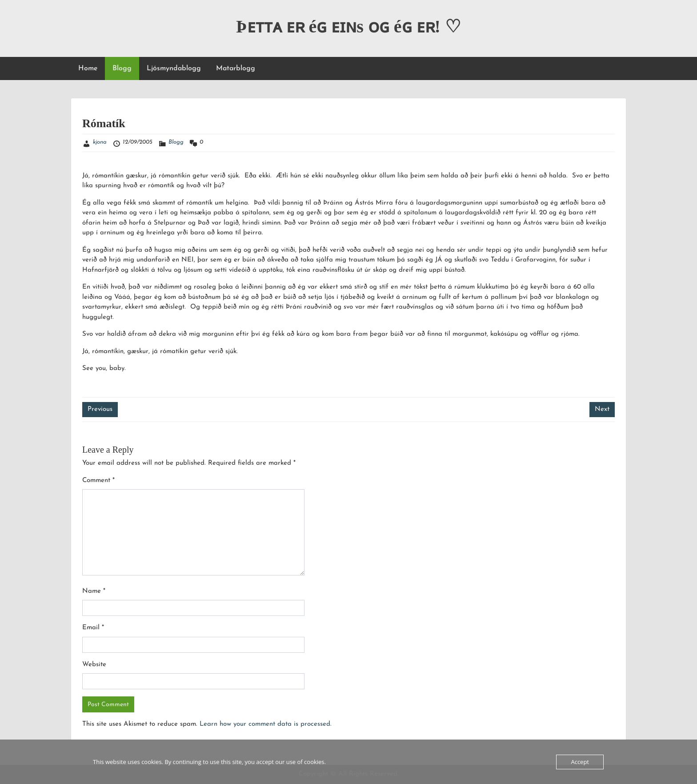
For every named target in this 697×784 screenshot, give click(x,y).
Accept (580, 762)
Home (88, 68)
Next (602, 409)
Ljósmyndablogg (174, 68)
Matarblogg (236, 68)
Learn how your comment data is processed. (266, 724)
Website (94, 665)
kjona (100, 142)
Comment (98, 480)
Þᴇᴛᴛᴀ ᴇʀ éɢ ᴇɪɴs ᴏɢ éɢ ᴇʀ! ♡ (348, 26)
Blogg (122, 68)
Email (93, 628)
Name (94, 591)
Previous (100, 409)
